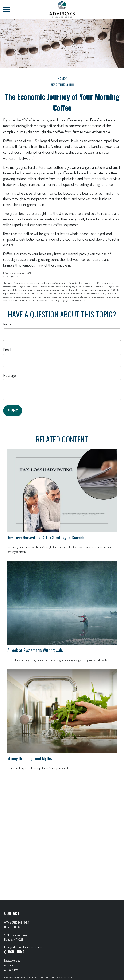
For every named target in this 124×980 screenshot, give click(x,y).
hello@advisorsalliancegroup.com (23, 947)
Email (7, 350)
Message (9, 375)
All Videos (10, 965)
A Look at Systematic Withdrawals (35, 650)
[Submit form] (13, 411)
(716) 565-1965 (20, 922)
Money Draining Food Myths (30, 758)
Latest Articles (12, 961)
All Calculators (12, 970)
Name (7, 324)
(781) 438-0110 (20, 927)
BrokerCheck (66, 977)
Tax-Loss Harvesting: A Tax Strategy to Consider (47, 537)
